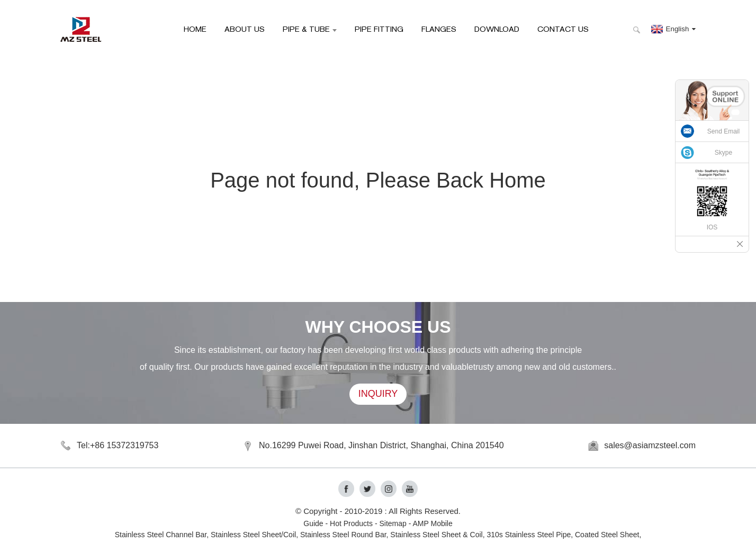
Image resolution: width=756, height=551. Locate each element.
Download (497, 29)
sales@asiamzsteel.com (650, 445)
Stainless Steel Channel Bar (161, 535)
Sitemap (393, 523)
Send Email (723, 131)
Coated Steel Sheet (607, 535)
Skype (723, 153)
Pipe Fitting (379, 29)
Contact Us (563, 29)
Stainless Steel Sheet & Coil (436, 535)
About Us (245, 29)
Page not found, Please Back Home (378, 180)
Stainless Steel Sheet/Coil (253, 535)
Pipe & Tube (310, 29)
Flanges (439, 29)
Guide (313, 523)
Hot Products (351, 523)
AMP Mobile (433, 523)
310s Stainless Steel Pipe (529, 535)
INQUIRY (378, 394)
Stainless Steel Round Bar (343, 535)
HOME (195, 29)
